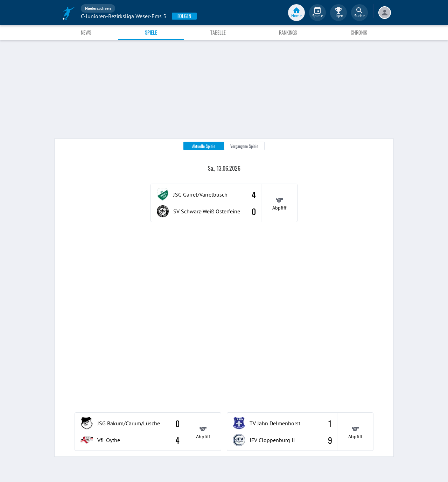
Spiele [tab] (151, 32)
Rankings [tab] (288, 32)
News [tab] (86, 32)
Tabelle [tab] (218, 32)
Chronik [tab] (359, 32)
